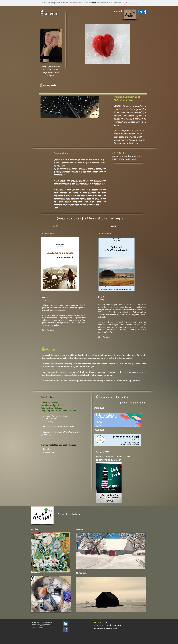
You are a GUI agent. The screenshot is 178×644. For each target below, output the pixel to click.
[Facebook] (145, 12)
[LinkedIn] (140, 12)
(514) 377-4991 (38, 627)
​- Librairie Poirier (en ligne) (55, 416)
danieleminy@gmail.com (52, 405)
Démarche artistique (69, 514)
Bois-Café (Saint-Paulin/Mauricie (59, 427)
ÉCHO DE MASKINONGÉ (124, 159)
